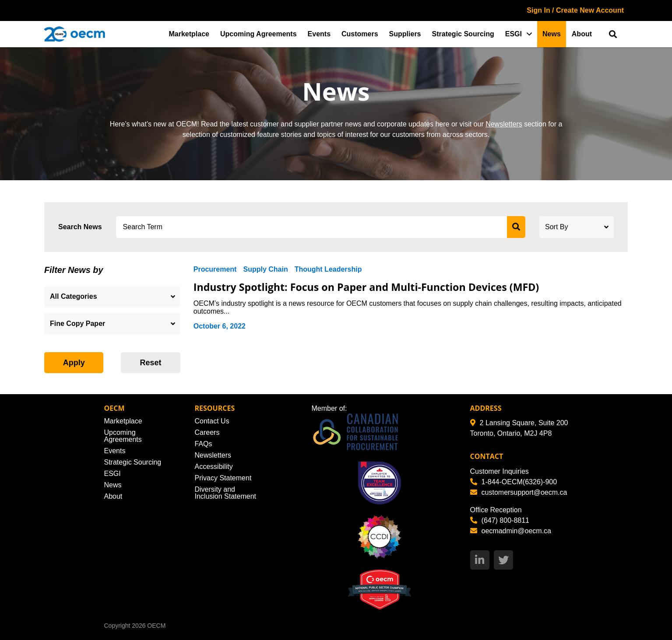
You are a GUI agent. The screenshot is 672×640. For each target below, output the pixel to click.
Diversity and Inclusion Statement (226, 493)
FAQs (204, 444)
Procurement (215, 269)
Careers (207, 432)
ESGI (514, 34)
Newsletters (504, 124)
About (582, 34)
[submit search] (516, 227)
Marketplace (189, 34)
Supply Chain (265, 269)
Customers (360, 34)
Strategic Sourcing (463, 34)
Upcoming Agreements (259, 34)
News (552, 34)
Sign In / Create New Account (575, 10)
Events (319, 34)
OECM (156, 626)
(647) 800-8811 (500, 520)
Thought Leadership (328, 269)
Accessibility (214, 467)
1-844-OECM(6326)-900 (514, 482)
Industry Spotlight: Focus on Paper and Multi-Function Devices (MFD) (380, 287)
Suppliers (405, 34)
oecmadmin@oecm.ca (511, 531)
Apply (74, 363)
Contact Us (212, 421)
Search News (80, 227)
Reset (151, 363)
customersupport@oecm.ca (519, 492)
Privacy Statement (223, 478)
